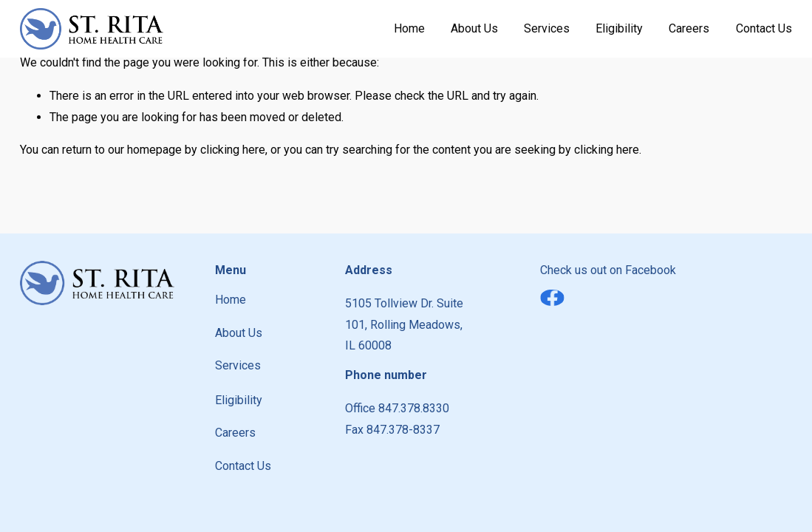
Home (409, 28)
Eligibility (619, 28)
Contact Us (764, 28)
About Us (474, 28)
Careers (689, 28)
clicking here (233, 150)
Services (547, 28)
